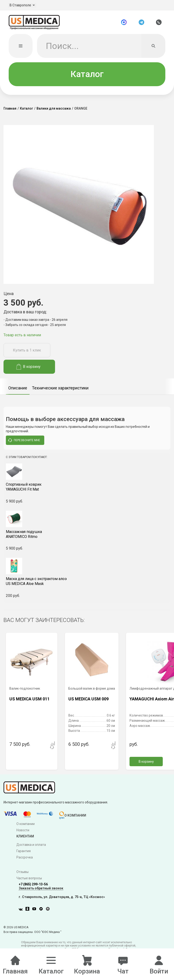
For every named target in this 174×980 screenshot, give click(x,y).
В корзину (28, 367)
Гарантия (24, 851)
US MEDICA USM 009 (89, 699)
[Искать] (153, 46)
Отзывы (22, 872)
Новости (23, 831)
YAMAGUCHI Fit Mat (87, 487)
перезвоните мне (24, 440)
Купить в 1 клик (27, 351)
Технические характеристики (60, 388)
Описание (18, 388)
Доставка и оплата (31, 845)
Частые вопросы (29, 878)
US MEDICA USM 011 (30, 699)
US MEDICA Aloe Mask (87, 582)
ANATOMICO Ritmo (87, 534)
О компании (26, 824)
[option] (18, 387)
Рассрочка (25, 858)
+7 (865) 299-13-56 (33, 884)
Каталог (87, 74)
